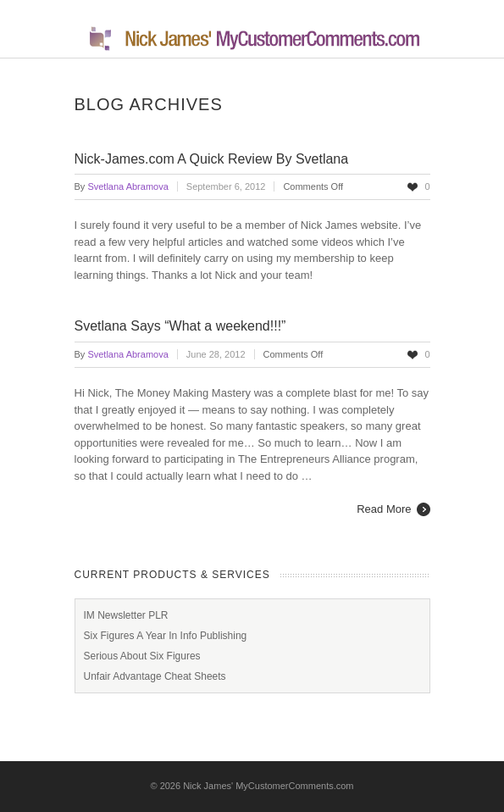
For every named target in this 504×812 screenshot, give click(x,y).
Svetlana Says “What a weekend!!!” (180, 326)
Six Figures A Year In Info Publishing (166, 636)
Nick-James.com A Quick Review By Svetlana (212, 159)
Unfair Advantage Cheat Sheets (155, 676)
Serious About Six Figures (142, 656)
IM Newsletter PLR (126, 615)
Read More (384, 509)
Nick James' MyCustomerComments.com (268, 786)
